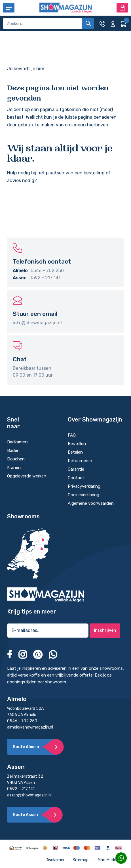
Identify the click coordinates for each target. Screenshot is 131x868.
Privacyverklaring (84, 486)
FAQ (72, 435)
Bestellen (77, 444)
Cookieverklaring (84, 495)
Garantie (76, 469)
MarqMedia (111, 860)
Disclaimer (55, 860)
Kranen (14, 468)
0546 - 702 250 (47, 271)
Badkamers (18, 442)
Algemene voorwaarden (91, 503)
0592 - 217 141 (45, 278)
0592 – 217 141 (21, 789)
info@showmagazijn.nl (37, 323)
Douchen (16, 459)
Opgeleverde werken (27, 476)
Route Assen (25, 815)
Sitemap (81, 860)
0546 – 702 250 (22, 721)
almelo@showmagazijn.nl (30, 727)
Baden (14, 450)
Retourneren (80, 461)
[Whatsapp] (121, 858)
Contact (76, 478)
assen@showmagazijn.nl (29, 795)
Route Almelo (26, 747)
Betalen (75, 452)
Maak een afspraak (122, 8)
